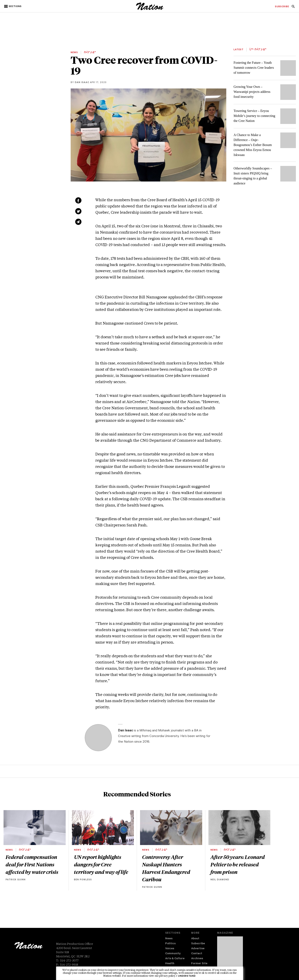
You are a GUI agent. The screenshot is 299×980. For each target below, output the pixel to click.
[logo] (150, 9)
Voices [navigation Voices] (170, 949)
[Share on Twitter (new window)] (78, 211)
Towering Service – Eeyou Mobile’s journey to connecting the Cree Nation (254, 116)
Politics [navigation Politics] (170, 944)
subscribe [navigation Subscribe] (282, 7)
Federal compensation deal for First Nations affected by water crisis (32, 864)
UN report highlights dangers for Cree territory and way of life (101, 864)
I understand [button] (186, 976)
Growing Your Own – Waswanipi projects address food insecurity (252, 92)
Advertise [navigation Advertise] (198, 949)
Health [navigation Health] (170, 964)
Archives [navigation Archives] (197, 959)
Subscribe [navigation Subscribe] (198, 944)
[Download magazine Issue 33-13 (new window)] (230, 955)
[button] (13, 6)
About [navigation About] (195, 939)
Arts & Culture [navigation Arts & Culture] (175, 959)
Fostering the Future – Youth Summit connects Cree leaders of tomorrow (254, 68)
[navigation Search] (293, 8)
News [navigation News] (169, 939)
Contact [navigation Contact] (197, 954)
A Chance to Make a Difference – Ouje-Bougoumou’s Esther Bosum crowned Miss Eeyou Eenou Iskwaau (253, 145)
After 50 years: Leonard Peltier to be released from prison (238, 864)
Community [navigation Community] (173, 954)
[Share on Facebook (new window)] (78, 200)
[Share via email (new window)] (78, 222)
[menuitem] (282, 7)
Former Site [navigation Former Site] (199, 964)
